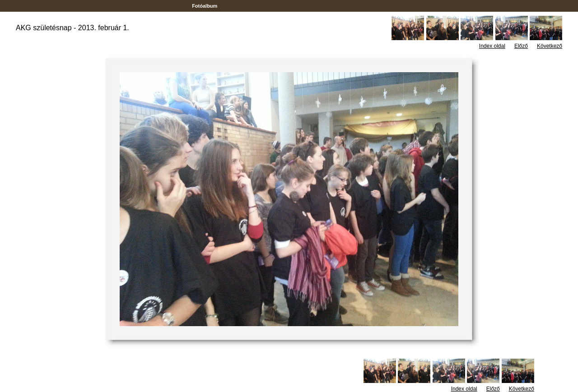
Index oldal (492, 46)
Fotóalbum (205, 6)
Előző (521, 46)
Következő (550, 46)
